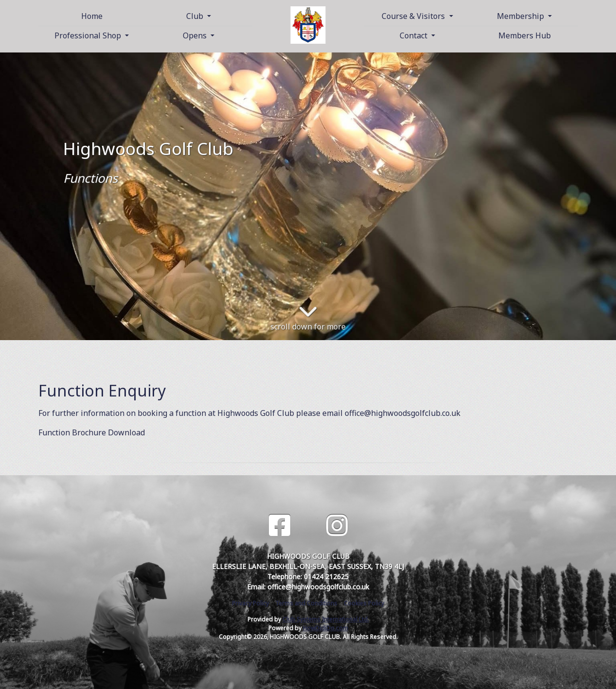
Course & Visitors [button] (414, 16)
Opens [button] (196, 35)
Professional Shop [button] (89, 35)
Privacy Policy (250, 603)
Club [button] (196, 16)
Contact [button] (414, 35)
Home (92, 16)
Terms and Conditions (306, 603)
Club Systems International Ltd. (326, 619)
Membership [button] (521, 16)
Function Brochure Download (92, 432)
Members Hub (525, 35)
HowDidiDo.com (326, 628)
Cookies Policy (364, 603)
